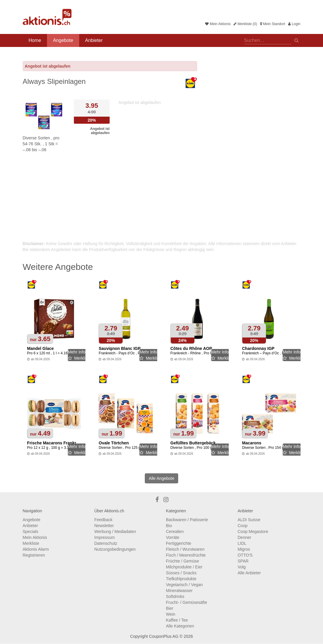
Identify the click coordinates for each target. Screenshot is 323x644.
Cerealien (175, 531)
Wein (171, 614)
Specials (31, 531)
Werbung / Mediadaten (115, 531)
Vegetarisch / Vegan (185, 585)
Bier (170, 608)
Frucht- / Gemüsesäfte (187, 602)
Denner (244, 537)
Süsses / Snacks (181, 573)
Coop (242, 526)
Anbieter (94, 40)
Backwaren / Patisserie (187, 520)
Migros (244, 549)
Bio (169, 526)
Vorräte (173, 537)
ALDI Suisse (249, 520)
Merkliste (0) (245, 24)
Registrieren (34, 555)
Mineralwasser (179, 591)
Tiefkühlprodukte (181, 579)
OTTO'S (245, 555)
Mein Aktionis (218, 24)
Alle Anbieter (249, 573)
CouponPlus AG (164, 636)
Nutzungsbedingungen (115, 549)
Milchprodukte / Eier (184, 567)
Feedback (103, 520)
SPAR (243, 561)
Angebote (63, 40)
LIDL (242, 543)
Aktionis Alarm (36, 549)
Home (35, 40)
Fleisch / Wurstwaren (185, 549)
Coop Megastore (253, 531)
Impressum (104, 537)
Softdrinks (175, 596)
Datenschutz (106, 543)
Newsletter (104, 526)
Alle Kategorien (180, 626)
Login (294, 24)
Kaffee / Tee (177, 620)
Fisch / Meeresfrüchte (186, 555)
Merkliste (31, 543)
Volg (242, 567)
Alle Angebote (161, 478)
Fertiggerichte (179, 543)
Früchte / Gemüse (183, 561)
